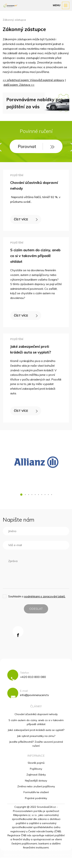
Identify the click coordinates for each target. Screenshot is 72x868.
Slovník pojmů (36, 763)
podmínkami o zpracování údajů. (45, 596)
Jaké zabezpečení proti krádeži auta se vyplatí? (36, 730)
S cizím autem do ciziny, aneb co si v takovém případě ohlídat (35, 256)
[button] (21, 495)
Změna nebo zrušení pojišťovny (36, 786)
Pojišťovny (36, 769)
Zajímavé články (36, 775)
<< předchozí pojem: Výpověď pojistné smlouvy (34, 80)
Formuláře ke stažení (36, 792)
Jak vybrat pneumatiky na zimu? (36, 736)
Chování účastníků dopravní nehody (36, 714)
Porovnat (36, 146)
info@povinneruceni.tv (35, 695)
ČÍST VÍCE (26, 219)
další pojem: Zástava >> (19, 85)
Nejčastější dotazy (36, 781)
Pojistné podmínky (36, 798)
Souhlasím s (37, 596)
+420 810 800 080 (33, 677)
